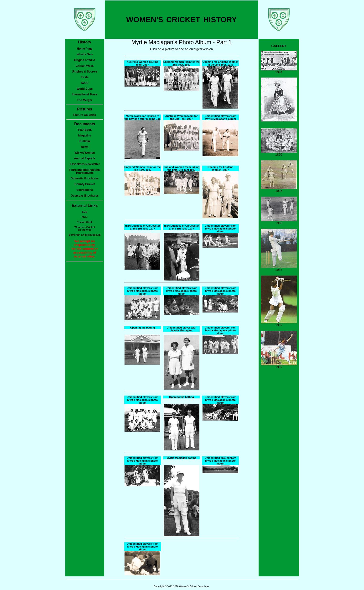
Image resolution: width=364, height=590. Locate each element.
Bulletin (85, 141)
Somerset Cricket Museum (85, 235)
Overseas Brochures (85, 196)
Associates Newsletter (85, 164)
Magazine (85, 136)
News (85, 147)
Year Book (85, 130)
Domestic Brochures (85, 178)
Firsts (85, 77)
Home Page (85, 49)
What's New (85, 54)
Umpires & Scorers (85, 72)
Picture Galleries (85, 115)
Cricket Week (85, 66)
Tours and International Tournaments (85, 171)
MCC (85, 217)
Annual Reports (85, 158)
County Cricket (85, 184)
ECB (85, 212)
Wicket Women (85, 153)
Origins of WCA (85, 60)
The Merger (85, 100)
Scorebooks (85, 190)
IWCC (85, 83)
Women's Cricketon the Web (85, 228)
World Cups (85, 89)
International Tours (85, 94)
